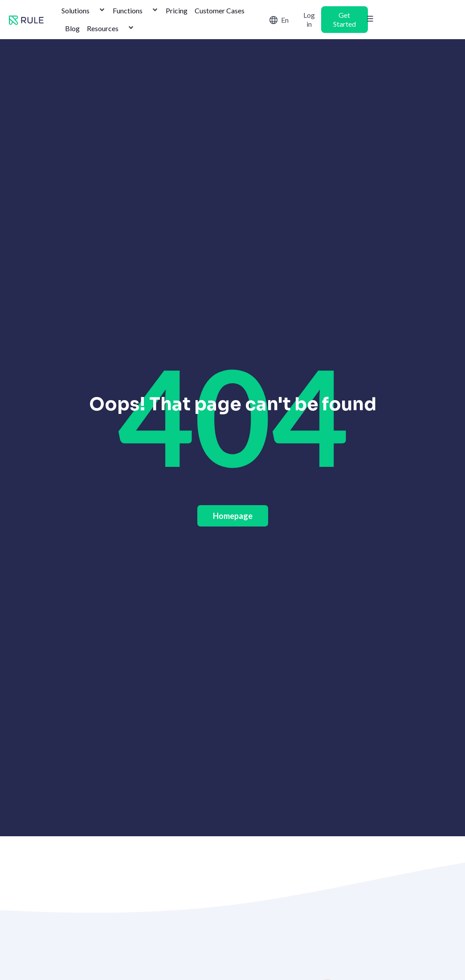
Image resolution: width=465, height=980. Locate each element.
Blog (72, 28)
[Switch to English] (281, 20)
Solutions (84, 11)
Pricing (177, 10)
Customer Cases (220, 10)
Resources (111, 28)
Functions (136, 11)
